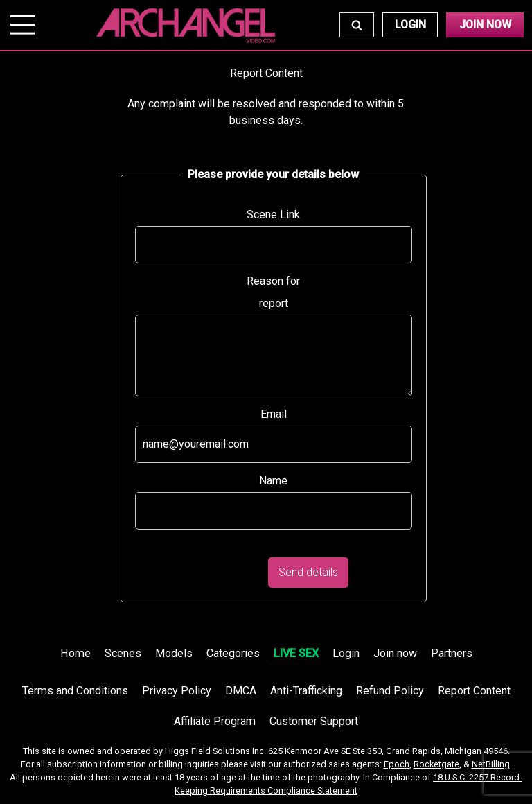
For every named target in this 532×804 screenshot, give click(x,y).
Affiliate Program (215, 721)
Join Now (485, 25)
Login (410, 25)
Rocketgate (436, 764)
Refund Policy (390, 691)
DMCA (241, 691)
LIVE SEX (296, 653)
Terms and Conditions (75, 691)
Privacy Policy (177, 691)
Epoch (397, 764)
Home (76, 653)
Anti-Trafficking (306, 691)
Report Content (474, 691)
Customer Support (314, 721)
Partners (452, 653)
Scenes (123, 653)
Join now (395, 653)
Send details (308, 572)
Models (174, 653)
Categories (233, 653)
